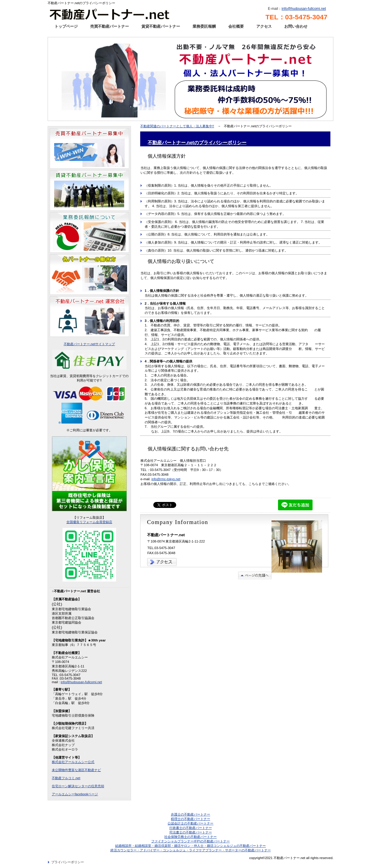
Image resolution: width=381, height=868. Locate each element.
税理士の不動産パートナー (190, 819)
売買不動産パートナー (110, 26)
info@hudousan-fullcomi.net (304, 9)
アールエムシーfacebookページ (75, 794)
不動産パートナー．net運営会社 (89, 317)
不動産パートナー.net (114, 13)
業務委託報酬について (89, 232)
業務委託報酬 (204, 26)
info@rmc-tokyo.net (166, 479)
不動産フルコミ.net (66, 778)
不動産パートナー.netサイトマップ (89, 344)
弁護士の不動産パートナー (190, 814)
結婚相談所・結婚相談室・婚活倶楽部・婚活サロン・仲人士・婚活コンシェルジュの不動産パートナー (190, 846)
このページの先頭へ (255, 575)
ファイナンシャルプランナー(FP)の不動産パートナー (190, 841)
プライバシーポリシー (68, 862)
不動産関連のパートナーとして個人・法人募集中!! (177, 126)
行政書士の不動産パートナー (191, 828)
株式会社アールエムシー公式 (73, 762)
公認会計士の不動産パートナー (190, 823)
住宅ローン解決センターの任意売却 (78, 786)
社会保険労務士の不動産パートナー (190, 837)
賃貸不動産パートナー (161, 26)
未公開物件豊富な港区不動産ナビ (76, 770)
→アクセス (162, 562)
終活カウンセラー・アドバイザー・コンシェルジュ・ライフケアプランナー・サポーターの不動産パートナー (191, 850)
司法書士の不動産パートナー (191, 832)
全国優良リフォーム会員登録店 (89, 522)
